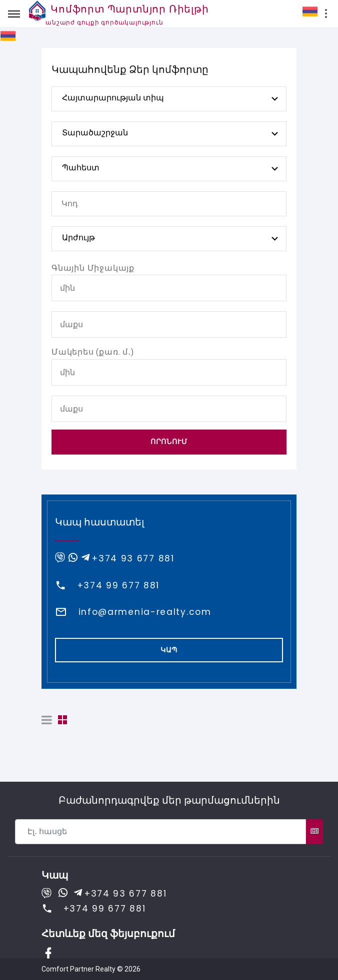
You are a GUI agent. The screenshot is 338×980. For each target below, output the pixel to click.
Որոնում (169, 442)
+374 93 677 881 (133, 558)
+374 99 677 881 (119, 585)
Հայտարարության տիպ (113, 98)
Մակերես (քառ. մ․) (93, 352)
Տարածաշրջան (95, 133)
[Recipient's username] (160, 832)
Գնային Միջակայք (93, 268)
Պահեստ (81, 168)
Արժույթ (78, 238)
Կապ (169, 650)
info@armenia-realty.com (145, 612)
